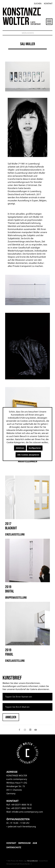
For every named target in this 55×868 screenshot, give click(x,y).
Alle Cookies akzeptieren (28, 455)
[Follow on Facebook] (19, 730)
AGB (35, 843)
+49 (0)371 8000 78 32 (21, 805)
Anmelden (11, 717)
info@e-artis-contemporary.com (27, 812)
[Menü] (49, 22)
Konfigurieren (35, 448)
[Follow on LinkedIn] (30, 730)
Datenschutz (14, 847)
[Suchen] (38, 4)
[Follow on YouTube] (36, 730)
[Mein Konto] (28, 33)
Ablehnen (20, 448)
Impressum (24, 843)
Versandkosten (33, 861)
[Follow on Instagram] (25, 730)
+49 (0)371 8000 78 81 (21, 808)
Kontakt (48, 4)
